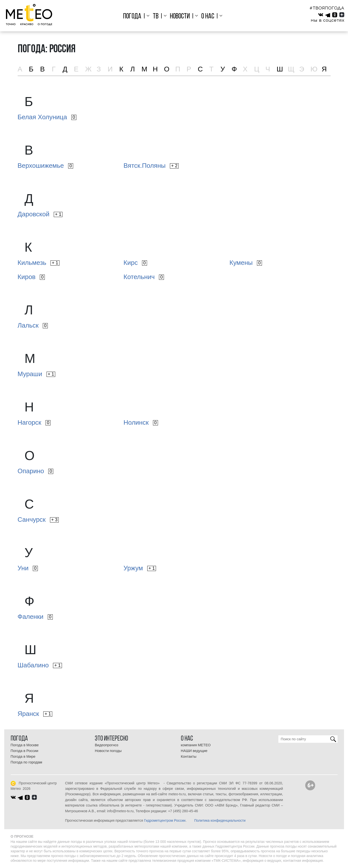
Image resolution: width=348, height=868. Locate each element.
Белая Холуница (47, 117)
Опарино (36, 471)
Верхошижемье (46, 166)
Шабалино (40, 665)
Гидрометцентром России (165, 820)
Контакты (189, 756)
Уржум (140, 568)
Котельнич (144, 277)
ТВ (156, 17)
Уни (28, 568)
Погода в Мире (23, 756)
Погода (133, 17)
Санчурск (38, 520)
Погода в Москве (25, 745)
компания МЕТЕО (196, 745)
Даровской (40, 214)
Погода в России (25, 751)
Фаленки (35, 617)
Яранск (35, 714)
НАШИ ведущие (194, 751)
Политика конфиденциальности (220, 820)
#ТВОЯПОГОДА (327, 8)
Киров (31, 277)
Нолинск (141, 422)
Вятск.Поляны (151, 166)
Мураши (37, 374)
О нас (207, 17)
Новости (180, 17)
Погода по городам (26, 762)
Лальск (33, 325)
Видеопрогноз (106, 745)
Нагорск (34, 422)
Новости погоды (108, 751)
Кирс (135, 263)
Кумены (246, 263)
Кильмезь (39, 263)
